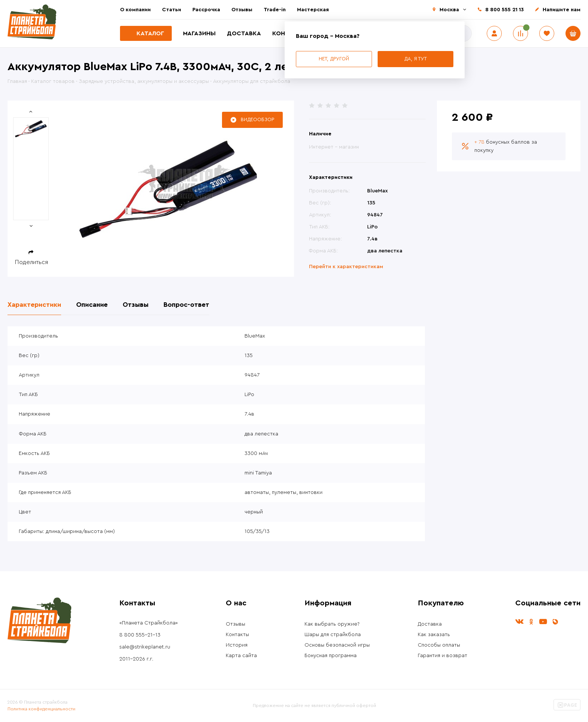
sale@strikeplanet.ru (145, 647)
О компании (135, 10)
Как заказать (434, 635)
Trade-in (275, 10)
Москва (449, 10)
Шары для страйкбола (333, 635)
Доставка (244, 33)
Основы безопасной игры (337, 645)
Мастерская (313, 10)
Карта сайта (241, 656)
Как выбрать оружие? (332, 624)
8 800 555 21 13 (505, 10)
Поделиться (31, 262)
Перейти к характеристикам (346, 267)
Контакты (237, 635)
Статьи (172, 10)
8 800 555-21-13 (140, 635)
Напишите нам (562, 10)
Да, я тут (415, 59)
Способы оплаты (439, 645)
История (237, 645)
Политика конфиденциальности (41, 709)
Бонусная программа (331, 656)
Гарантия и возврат (442, 656)
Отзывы (242, 10)
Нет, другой (334, 59)
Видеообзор (257, 119)
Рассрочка (206, 10)
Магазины (199, 33)
